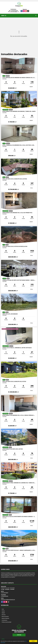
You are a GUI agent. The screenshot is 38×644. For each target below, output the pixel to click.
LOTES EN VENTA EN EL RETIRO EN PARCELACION (15, 246)
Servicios (4, 615)
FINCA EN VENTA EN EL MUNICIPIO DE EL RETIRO (15, 179)
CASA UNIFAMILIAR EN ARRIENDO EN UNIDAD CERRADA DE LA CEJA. (19, 78)
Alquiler (3, 613)
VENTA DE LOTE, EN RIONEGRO (10, 314)
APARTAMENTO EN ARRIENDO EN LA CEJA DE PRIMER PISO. (17, 213)
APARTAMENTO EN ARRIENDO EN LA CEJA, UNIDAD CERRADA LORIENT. (19, 415)
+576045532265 (14, 11)
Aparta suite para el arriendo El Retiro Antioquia (17, 348)
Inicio (3, 609)
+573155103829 (14, 12)
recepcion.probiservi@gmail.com (8, 600)
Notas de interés (5, 617)
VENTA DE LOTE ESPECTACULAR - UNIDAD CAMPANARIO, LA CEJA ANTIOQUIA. (19, 550)
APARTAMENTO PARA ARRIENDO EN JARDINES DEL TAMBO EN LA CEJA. (19, 483)
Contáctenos (4, 620)
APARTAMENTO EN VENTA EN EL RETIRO (13, 449)
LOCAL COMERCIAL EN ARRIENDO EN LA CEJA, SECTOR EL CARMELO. (19, 145)
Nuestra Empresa (5, 618)
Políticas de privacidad (6, 622)
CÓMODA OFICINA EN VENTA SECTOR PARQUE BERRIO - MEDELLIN (19, 280)
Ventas (3, 611)
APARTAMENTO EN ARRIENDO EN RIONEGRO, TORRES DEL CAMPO (19, 111)
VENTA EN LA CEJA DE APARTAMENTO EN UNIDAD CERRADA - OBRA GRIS (19, 517)
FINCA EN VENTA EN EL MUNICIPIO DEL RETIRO (14, 382)
